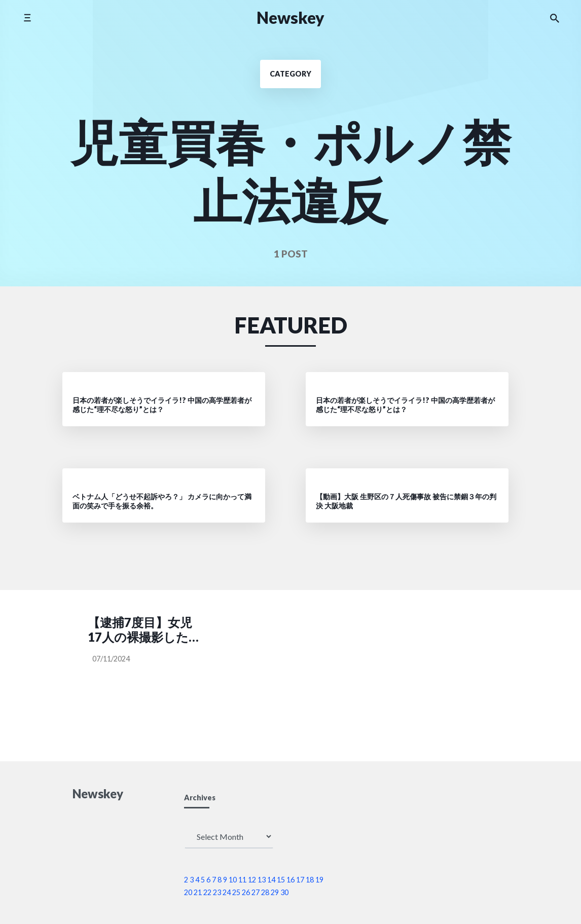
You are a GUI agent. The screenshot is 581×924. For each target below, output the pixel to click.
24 (227, 892)
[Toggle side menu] (27, 17)
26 (246, 892)
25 (236, 892)
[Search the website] (555, 18)
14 (271, 880)
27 (256, 892)
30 (284, 892)
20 (188, 892)
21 (198, 892)
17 (300, 880)
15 (281, 880)
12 (252, 880)
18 (310, 880)
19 (319, 880)
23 (217, 892)
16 (290, 880)
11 (242, 880)
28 (265, 892)
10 (233, 880)
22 (207, 892)
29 (275, 892)
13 (262, 880)
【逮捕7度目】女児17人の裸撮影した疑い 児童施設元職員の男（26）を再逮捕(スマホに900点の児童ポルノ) (144, 630)
